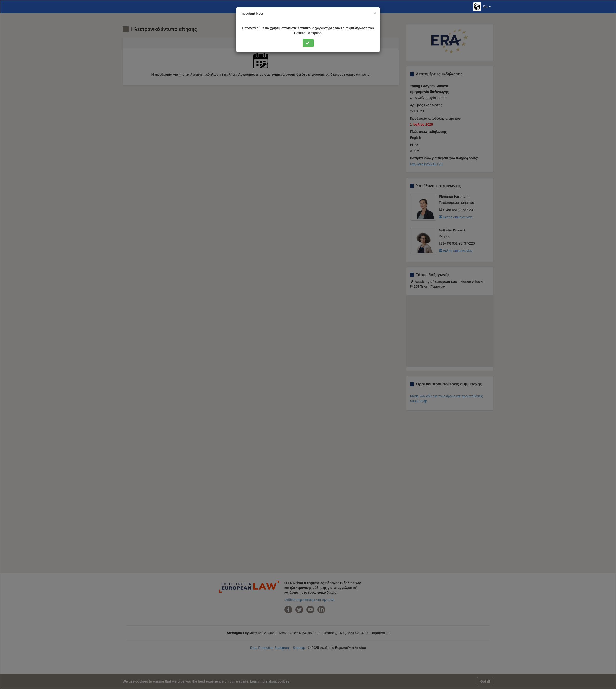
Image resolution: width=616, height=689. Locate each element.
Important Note (252, 13)
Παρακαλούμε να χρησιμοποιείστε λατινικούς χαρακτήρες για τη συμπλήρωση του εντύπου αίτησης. (308, 31)
